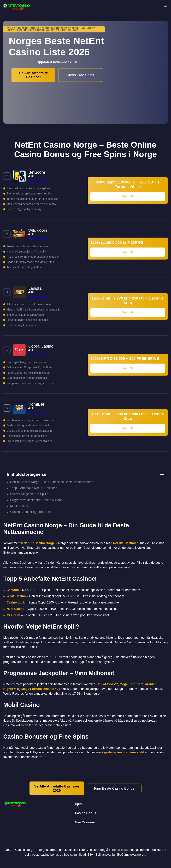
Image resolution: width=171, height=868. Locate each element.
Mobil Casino (19, 506)
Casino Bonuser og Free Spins (31, 512)
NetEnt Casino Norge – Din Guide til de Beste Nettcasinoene (52, 482)
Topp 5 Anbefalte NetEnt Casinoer (33, 488)
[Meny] (165, 7)
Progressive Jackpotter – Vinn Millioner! (37, 500)
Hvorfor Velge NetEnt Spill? (29, 494)
